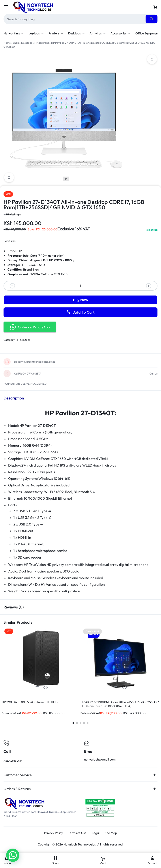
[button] (37, 688)
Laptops (36, 33)
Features (9, 241)
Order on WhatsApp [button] (30, 327)
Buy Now (81, 300)
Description (80, 398)
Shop (16, 43)
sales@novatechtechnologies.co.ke (35, 362)
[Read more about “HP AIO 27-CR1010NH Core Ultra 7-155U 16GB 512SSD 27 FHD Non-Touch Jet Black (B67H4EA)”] (116, 688)
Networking (14, 33)
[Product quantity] (80, 286)
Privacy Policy (53, 833)
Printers (56, 33)
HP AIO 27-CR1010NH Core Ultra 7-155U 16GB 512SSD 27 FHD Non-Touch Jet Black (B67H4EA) (120, 704)
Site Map (111, 833)
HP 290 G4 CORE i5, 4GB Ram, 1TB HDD (30, 702)
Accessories (121, 33)
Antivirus (98, 33)
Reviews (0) (80, 607)
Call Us (154, 374)
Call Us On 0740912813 (27, 374)
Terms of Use (77, 833)
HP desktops (42, 43)
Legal (96, 833)
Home (7, 43)
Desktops (76, 33)
